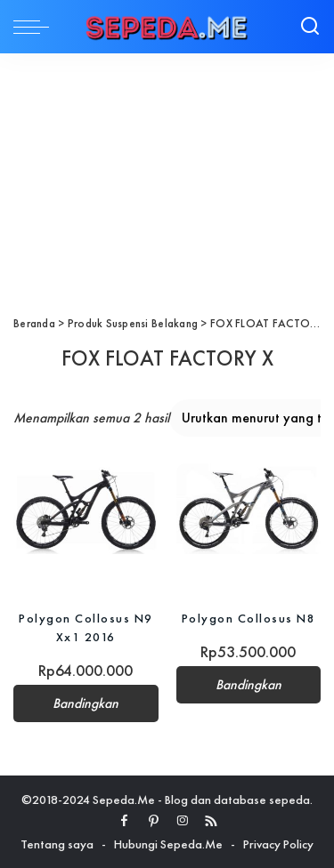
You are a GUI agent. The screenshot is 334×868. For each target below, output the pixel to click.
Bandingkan (86, 703)
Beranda (34, 323)
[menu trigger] (36, 27)
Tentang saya (57, 844)
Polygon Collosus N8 (249, 618)
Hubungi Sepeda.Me (168, 844)
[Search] (310, 27)
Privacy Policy (278, 844)
